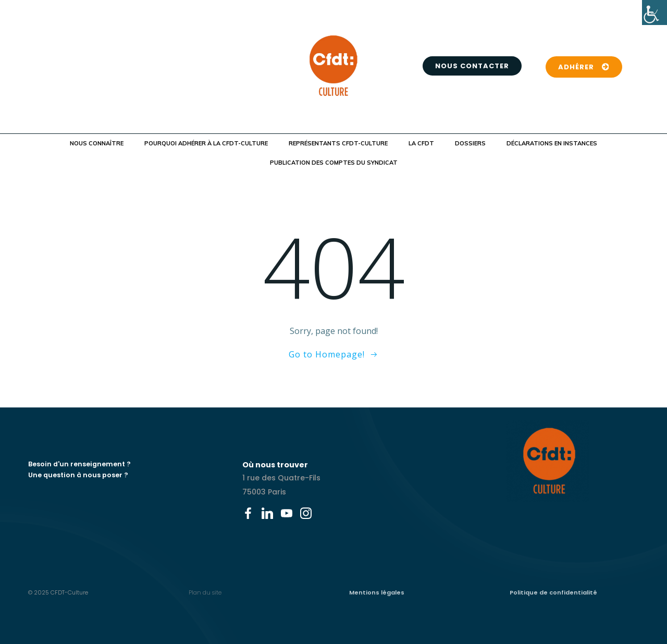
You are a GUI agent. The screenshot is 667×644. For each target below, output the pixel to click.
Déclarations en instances (552, 143)
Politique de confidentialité (553, 592)
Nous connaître (97, 143)
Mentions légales (377, 592)
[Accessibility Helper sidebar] (654, 13)
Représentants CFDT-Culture (338, 143)
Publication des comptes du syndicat (334, 163)
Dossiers (470, 143)
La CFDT (421, 143)
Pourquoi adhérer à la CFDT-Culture (206, 143)
